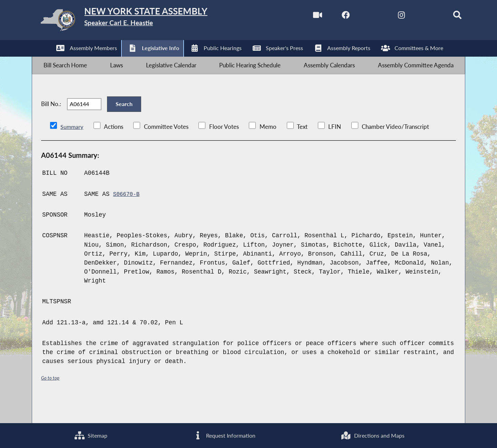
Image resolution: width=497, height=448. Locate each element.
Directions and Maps (372, 434)
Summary (72, 147)
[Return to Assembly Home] (141, 22)
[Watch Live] (298, 17)
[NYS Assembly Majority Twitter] (357, 17)
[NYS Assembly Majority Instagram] (386, 17)
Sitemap (90, 434)
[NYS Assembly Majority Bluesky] (415, 17)
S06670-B (128, 215)
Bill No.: (51, 119)
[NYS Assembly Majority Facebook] (328, 17)
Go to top (51, 398)
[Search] (444, 17)
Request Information (223, 434)
